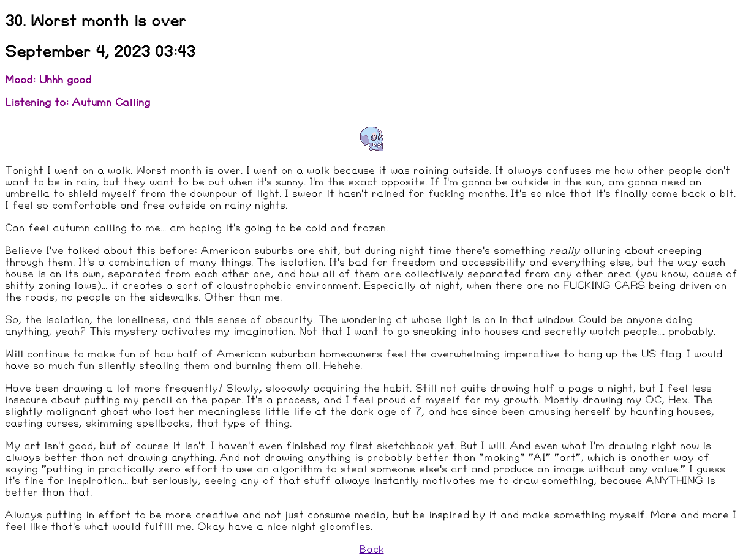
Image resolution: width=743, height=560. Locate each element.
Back (372, 549)
